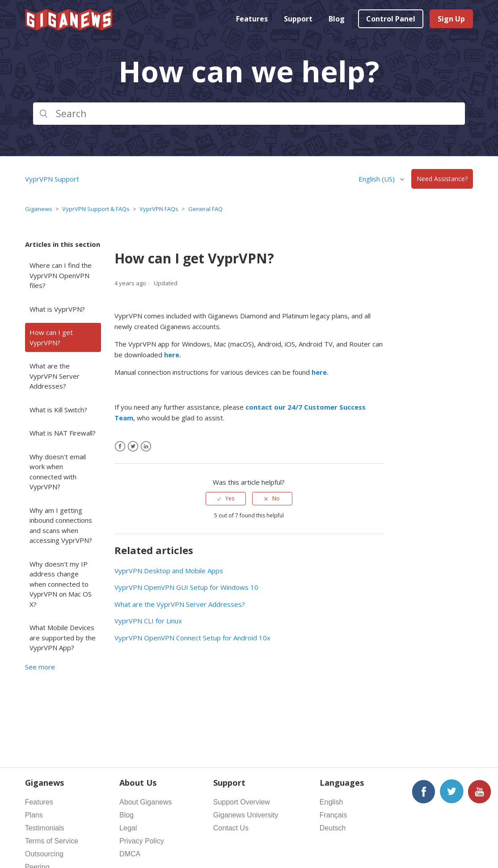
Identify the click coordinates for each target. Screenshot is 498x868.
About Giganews (146, 802)
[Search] (249, 114)
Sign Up (451, 19)
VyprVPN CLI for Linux (148, 621)
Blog (337, 19)
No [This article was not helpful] (276, 498)
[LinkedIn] (146, 447)
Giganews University (246, 815)
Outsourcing (44, 854)
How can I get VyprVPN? (51, 337)
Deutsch (333, 828)
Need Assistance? (442, 179)
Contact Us (231, 828)
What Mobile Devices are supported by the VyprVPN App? (63, 637)
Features (252, 19)
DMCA (130, 854)
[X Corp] (133, 447)
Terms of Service (52, 841)
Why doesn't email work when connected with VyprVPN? (58, 472)
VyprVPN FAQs (159, 209)
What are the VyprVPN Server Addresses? (55, 376)
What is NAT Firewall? (63, 433)
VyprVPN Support (52, 179)
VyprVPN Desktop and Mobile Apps (169, 571)
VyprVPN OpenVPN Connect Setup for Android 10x (192, 638)
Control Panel (391, 19)
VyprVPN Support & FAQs (96, 209)
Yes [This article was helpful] (230, 498)
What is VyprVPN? (57, 309)
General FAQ (205, 209)
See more (40, 667)
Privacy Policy (142, 841)
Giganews (39, 209)
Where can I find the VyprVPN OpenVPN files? (61, 275)
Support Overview (242, 802)
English (331, 802)
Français (333, 815)
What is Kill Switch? (58, 410)
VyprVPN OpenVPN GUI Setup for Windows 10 (186, 587)
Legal (128, 828)
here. (173, 355)
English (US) (378, 179)
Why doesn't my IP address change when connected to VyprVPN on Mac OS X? (61, 584)
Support (298, 19)
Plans (34, 815)
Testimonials (45, 828)
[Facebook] (120, 447)
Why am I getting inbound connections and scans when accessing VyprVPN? (61, 525)
